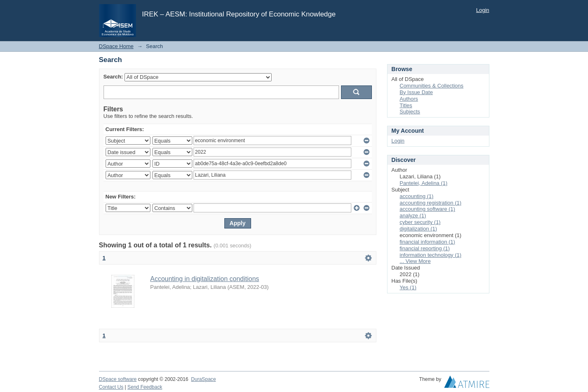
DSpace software (118, 379)
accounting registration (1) (431, 203)
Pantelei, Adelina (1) (424, 183)
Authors (409, 99)
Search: (113, 77)
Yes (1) (408, 287)
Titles (406, 105)
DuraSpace (203, 379)
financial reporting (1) (425, 248)
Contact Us (111, 387)
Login (483, 10)
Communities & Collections (432, 86)
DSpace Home (116, 46)
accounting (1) (417, 196)
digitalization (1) (419, 229)
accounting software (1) (428, 209)
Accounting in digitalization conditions (205, 279)
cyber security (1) (420, 222)
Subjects (410, 112)
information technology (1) (431, 255)
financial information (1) (428, 242)
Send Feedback (145, 387)
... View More (415, 261)
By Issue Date (416, 92)
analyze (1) (413, 216)
